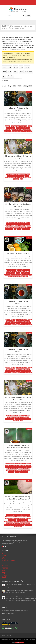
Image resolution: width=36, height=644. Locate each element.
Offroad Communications (9, 560)
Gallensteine (25, 520)
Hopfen (28, 174)
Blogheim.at (18, 9)
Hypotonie (16, 276)
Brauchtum (8, 126)
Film (10, 67)
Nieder (26, 276)
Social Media (29, 72)
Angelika (9, 270)
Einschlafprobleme (27, 464)
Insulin (17, 522)
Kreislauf (7, 226)
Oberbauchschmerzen (25, 523)
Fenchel (30, 126)
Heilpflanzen (28, 465)
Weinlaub (18, 227)
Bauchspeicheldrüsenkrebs (12, 518)
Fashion (5, 67)
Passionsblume (10, 470)
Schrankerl (5, 569)
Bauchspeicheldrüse (10, 517)
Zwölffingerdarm (18, 526)
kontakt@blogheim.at (8, 613)
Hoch (30, 275)
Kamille (16, 176)
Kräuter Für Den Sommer (24, 224)
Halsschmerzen (16, 465)
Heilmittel (22, 465)
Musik (10, 72)
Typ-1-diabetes (28, 525)
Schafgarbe (22, 128)
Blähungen (28, 518)
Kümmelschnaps (10, 523)
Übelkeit (28, 229)
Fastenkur (13, 129)
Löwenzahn (17, 523)
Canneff (4, 577)
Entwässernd (24, 271)
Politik (21, 72)
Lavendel (27, 176)
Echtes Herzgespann (16, 271)
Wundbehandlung (24, 472)
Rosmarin (27, 273)
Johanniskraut (10, 176)
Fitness (16, 67)
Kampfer (8, 273)
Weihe (21, 179)
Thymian (17, 472)
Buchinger (7, 129)
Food (21, 67)
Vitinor (4, 574)
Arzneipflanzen (18, 464)
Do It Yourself (17, 126)
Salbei (17, 128)
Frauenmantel (23, 174)
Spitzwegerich (11, 472)
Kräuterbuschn (28, 177)
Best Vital (4, 557)
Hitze (15, 229)
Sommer (24, 229)
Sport (4, 76)
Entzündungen (8, 465)
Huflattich (7, 467)
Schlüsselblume (9, 227)
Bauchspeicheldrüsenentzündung (23, 517)
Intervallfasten (8, 131)
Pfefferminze (22, 226)
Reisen (15, 72)
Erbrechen (19, 520)
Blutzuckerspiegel (12, 520)
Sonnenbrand (27, 470)
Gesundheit (9, 128)
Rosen (13, 177)
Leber (14, 128)
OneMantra (5, 567)
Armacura (5, 555)
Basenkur (27, 128)
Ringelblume (8, 177)
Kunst (4, 72)
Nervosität (27, 469)
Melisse (17, 226)
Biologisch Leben (21, 222)
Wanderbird (5, 565)
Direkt (3, 570)
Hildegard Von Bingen (26, 129)
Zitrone (29, 227)
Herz (29, 271)
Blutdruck (28, 222)
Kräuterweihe (16, 179)
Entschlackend (24, 126)
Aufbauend (14, 270)
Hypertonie (11, 276)
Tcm (15, 227)
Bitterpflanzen (22, 518)
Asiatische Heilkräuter (12, 222)
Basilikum (19, 270)
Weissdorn (24, 227)
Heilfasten (18, 129)
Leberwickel (20, 131)
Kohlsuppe (14, 131)
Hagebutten (15, 224)
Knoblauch (24, 467)
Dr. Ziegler (5, 559)
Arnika (13, 464)
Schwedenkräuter (20, 525)
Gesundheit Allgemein (12, 515)
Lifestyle (27, 67)
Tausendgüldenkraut (15, 275)
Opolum (4, 554)
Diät (12, 126)
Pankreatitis (7, 525)
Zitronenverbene (9, 229)
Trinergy (4, 572)
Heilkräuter (8, 464)
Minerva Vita (5, 562)
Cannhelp (4, 575)
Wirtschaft (11, 76)
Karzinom (29, 522)
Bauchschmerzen (26, 515)
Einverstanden (20, 642)
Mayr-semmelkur (27, 131)
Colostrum (5, 564)
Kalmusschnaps (23, 522)
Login (28, 16)
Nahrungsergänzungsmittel (17, 469)
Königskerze (21, 176)
